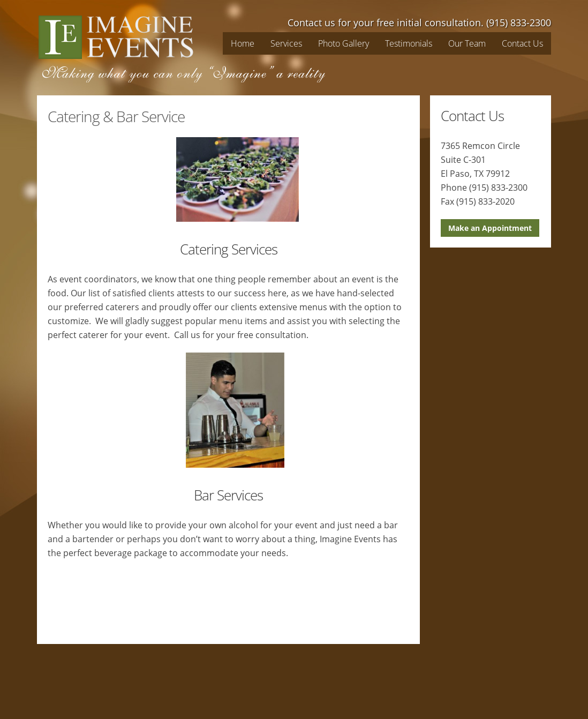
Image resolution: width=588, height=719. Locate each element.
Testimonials (409, 43)
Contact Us (522, 43)
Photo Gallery (344, 43)
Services (286, 43)
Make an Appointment (490, 228)
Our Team (467, 43)
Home (243, 43)
